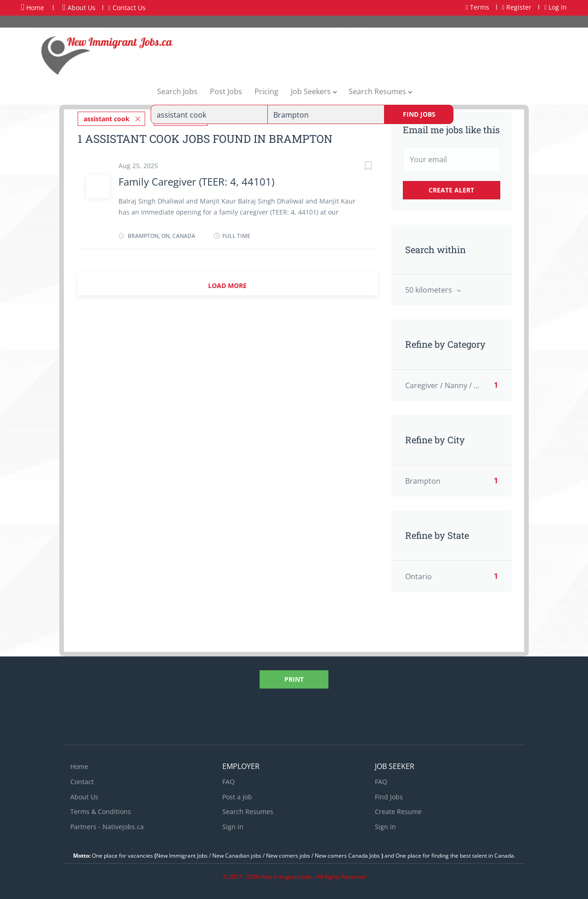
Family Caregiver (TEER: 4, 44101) (196, 181)
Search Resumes (248, 811)
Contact (82, 782)
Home (33, 7)
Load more (227, 286)
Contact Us (127, 8)
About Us (79, 8)
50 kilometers (430, 290)
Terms (478, 7)
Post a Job (237, 797)
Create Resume (398, 811)
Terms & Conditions (101, 811)
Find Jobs (419, 114)
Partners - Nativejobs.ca (107, 827)
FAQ (229, 782)
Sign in (233, 827)
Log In (556, 7)
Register (517, 7)
